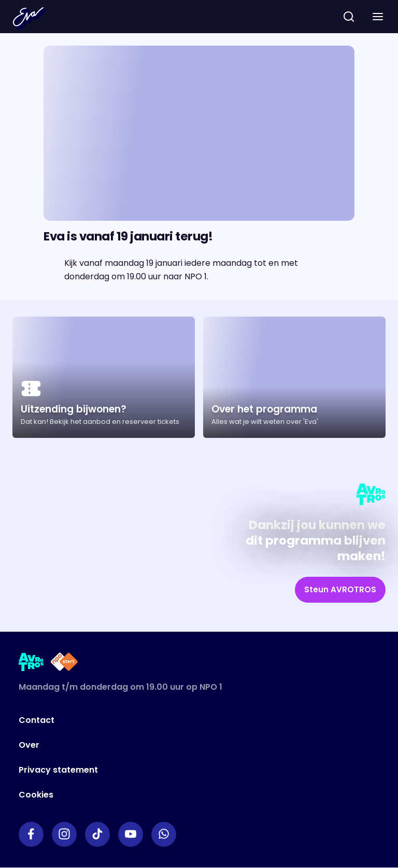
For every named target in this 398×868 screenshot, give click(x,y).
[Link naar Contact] (162, 720)
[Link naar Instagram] (64, 834)
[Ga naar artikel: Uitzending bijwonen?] (104, 378)
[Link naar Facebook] (31, 834)
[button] (378, 17)
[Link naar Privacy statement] (162, 770)
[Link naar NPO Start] (64, 664)
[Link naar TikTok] (97, 834)
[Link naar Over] (162, 745)
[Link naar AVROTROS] (31, 664)
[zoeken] (349, 17)
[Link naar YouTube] (131, 834)
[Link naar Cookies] (162, 795)
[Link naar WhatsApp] (164, 834)
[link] (340, 590)
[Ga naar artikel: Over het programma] (294, 378)
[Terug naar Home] (30, 18)
